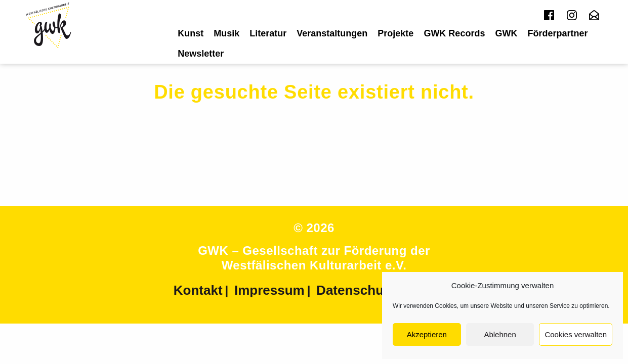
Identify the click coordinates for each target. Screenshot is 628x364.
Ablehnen (500, 334)
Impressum (269, 290)
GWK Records (454, 33)
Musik (226, 33)
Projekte (395, 33)
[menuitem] (191, 33)
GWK (506, 33)
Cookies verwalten (576, 334)
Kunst (191, 33)
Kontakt (198, 290)
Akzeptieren (427, 334)
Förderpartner (557, 33)
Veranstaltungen (332, 33)
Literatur (268, 33)
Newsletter (201, 54)
